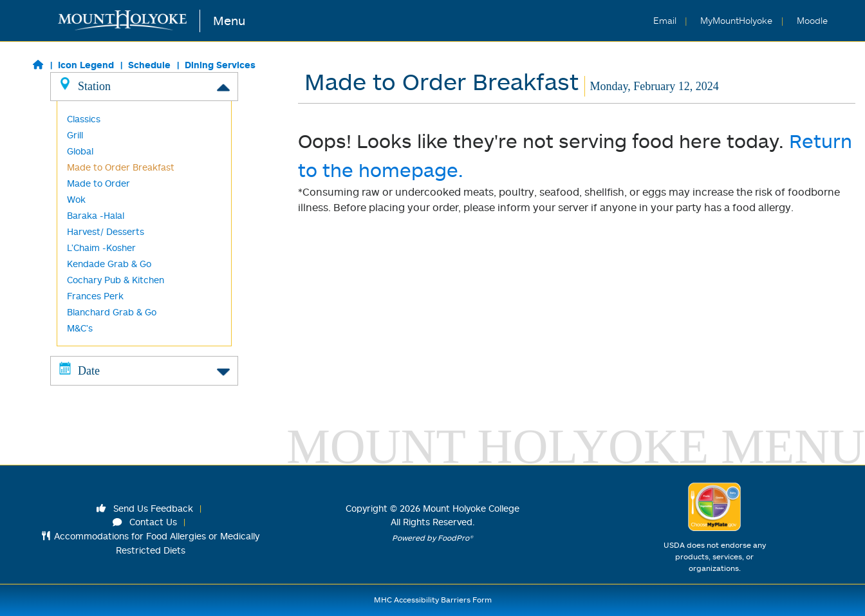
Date (144, 370)
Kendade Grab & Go (109, 264)
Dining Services (220, 65)
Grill (75, 135)
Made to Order (98, 183)
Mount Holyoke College (471, 508)
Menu (229, 20)
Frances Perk (95, 296)
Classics (84, 119)
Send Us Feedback (145, 508)
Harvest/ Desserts (106, 231)
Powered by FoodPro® (432, 538)
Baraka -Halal (96, 215)
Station (144, 86)
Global (80, 151)
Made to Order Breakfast (121, 167)
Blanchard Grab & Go (112, 312)
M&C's (80, 328)
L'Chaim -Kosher (101, 247)
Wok (76, 199)
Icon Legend (86, 65)
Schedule (149, 65)
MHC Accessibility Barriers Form (433, 600)
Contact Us (145, 522)
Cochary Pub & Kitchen (116, 280)
